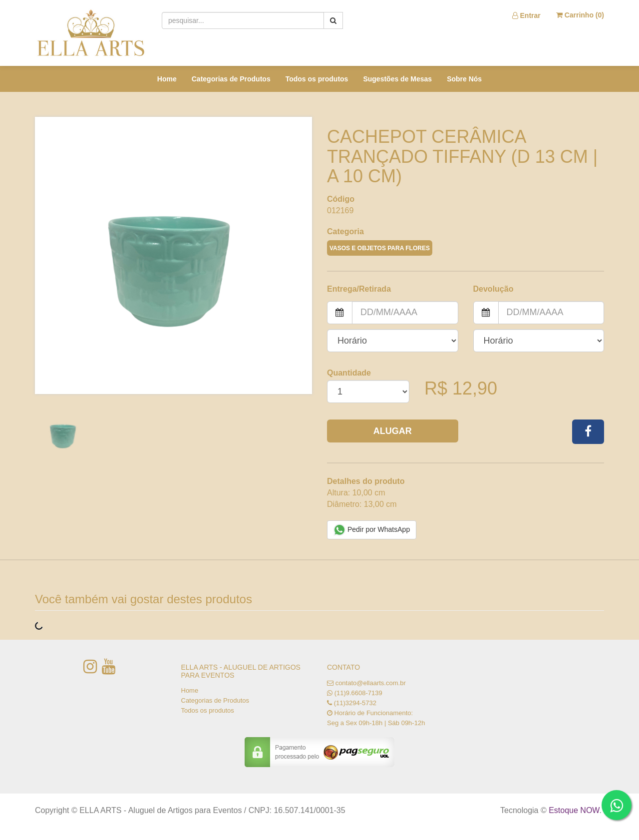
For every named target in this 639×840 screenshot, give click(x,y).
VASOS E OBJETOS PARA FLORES (380, 248)
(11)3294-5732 (355, 703)
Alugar (393, 431)
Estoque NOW (574, 810)
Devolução (493, 289)
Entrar (526, 15)
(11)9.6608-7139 (358, 693)
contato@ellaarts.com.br (371, 683)
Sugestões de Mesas (397, 79)
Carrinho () (580, 15)
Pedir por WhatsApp (372, 530)
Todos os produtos (317, 79)
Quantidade (349, 373)
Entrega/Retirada (359, 289)
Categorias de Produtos (231, 79)
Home (167, 79)
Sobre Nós (464, 79)
